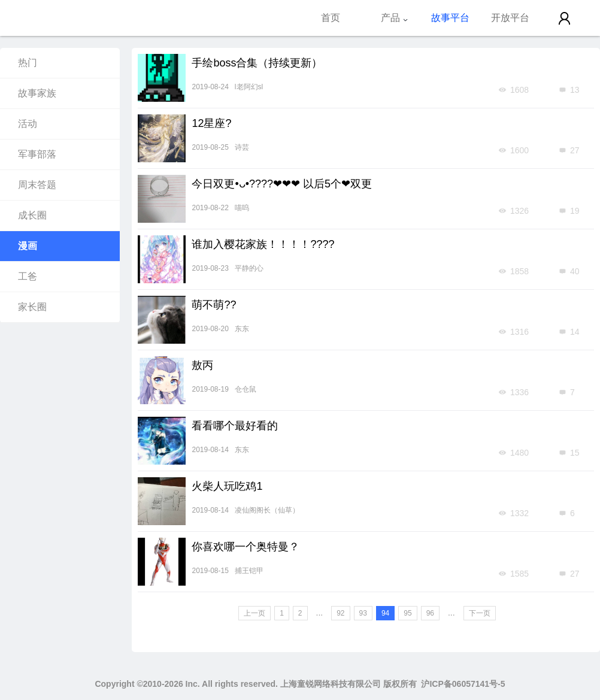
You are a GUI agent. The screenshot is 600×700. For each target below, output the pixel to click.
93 (363, 613)
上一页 (254, 613)
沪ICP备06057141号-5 (463, 684)
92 (340, 613)
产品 (395, 18)
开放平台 (510, 18)
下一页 (480, 613)
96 (430, 613)
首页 (331, 18)
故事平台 (450, 18)
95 (407, 613)
